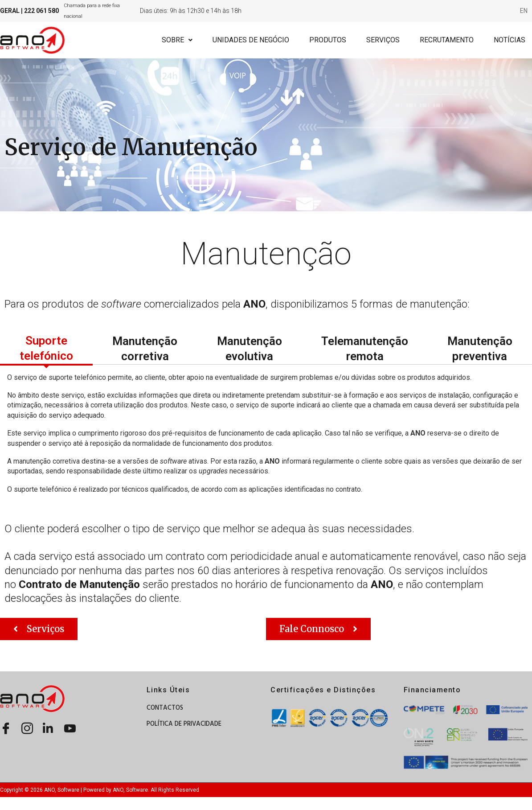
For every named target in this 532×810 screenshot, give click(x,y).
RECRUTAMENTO (447, 40)
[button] (39, 629)
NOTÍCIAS (509, 40)
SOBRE (177, 40)
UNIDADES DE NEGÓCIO (251, 40)
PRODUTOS (328, 40)
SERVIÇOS (383, 40)
